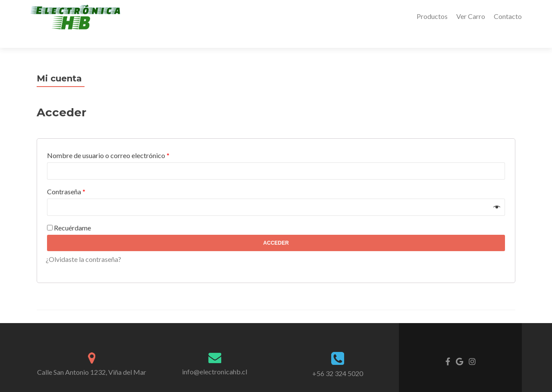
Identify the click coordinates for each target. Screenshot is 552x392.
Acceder (276, 228)
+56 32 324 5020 (338, 358)
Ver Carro (471, 16)
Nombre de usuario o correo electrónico (108, 140)
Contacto (508, 16)
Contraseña (66, 176)
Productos (432, 16)
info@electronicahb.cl (215, 356)
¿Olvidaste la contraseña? (83, 244)
